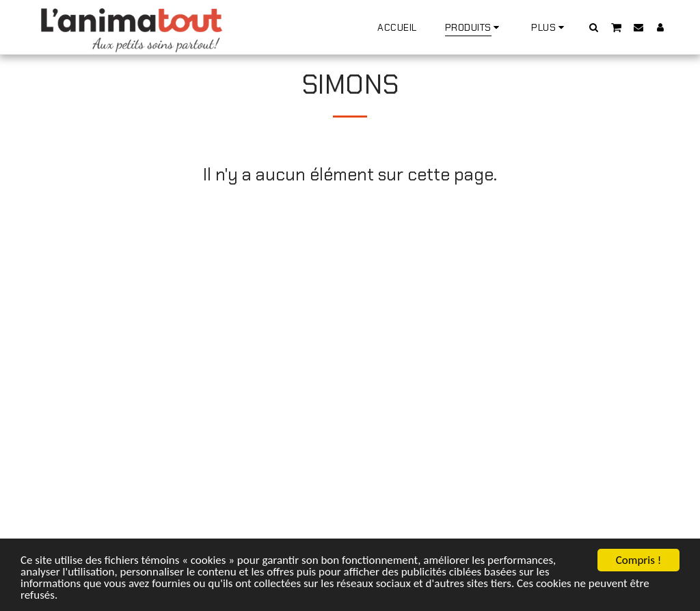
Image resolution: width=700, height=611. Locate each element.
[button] (594, 27)
